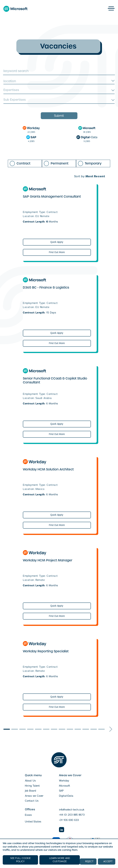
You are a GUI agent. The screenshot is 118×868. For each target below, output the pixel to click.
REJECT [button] (89, 861)
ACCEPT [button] (108, 861)
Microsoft (65, 786)
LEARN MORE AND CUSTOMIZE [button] (60, 860)
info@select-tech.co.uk (72, 810)
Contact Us (32, 801)
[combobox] (59, 81)
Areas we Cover (34, 796)
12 (94, 729)
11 (86, 729)
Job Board (30, 791)
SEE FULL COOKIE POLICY (20, 860)
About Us (30, 781)
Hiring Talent (32, 786)
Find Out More (57, 252)
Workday (64, 781)
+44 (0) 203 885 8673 (72, 815)
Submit (59, 116)
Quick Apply (57, 242)
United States (33, 822)
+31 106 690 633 (69, 820)
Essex (28, 815)
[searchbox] (59, 90)
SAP (61, 791)
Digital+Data (66, 796)
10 (78, 729)
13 (101, 729)
